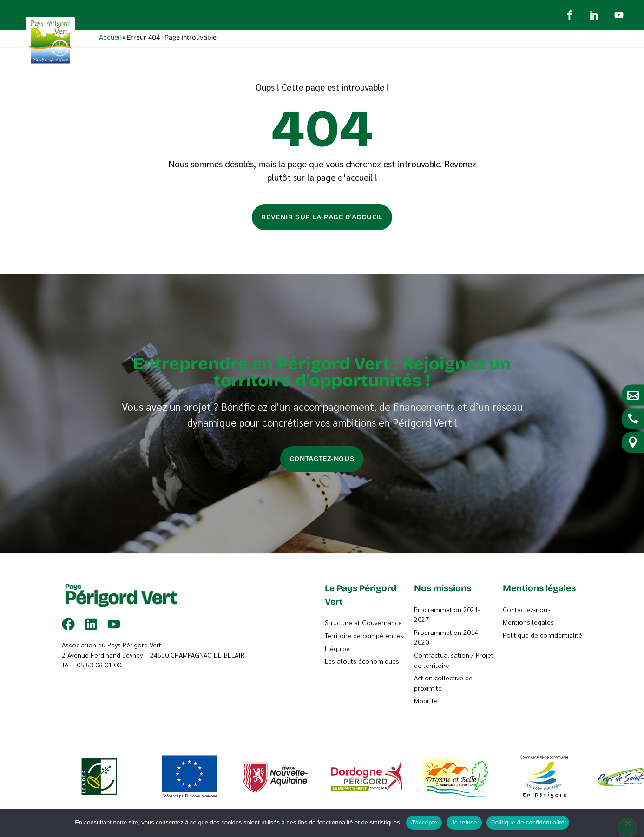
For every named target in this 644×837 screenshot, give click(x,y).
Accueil (110, 40)
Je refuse (464, 822)
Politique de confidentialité (528, 822)
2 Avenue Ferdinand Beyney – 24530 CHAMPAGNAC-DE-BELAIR (153, 657)
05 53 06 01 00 (99, 667)
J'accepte (424, 822)
